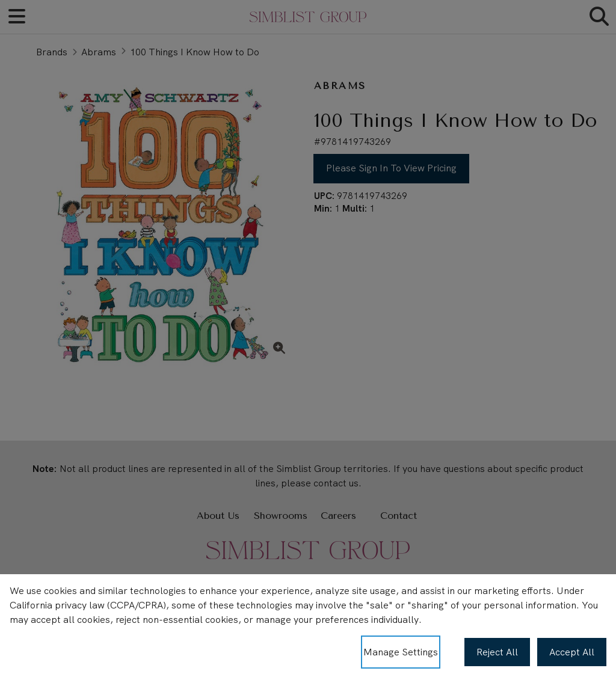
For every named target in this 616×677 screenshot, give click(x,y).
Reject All (497, 652)
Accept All (572, 652)
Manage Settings (401, 652)
